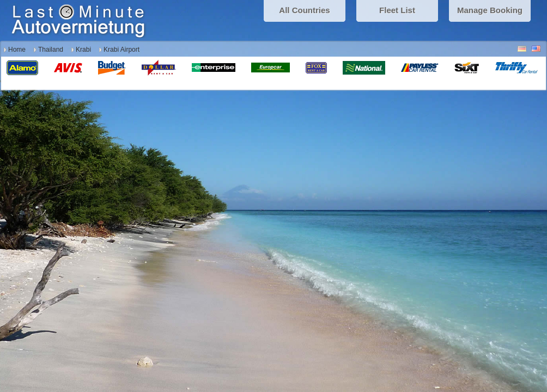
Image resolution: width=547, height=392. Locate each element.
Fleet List (397, 10)
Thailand (51, 50)
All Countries (304, 10)
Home (17, 50)
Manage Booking (490, 10)
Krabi (83, 50)
